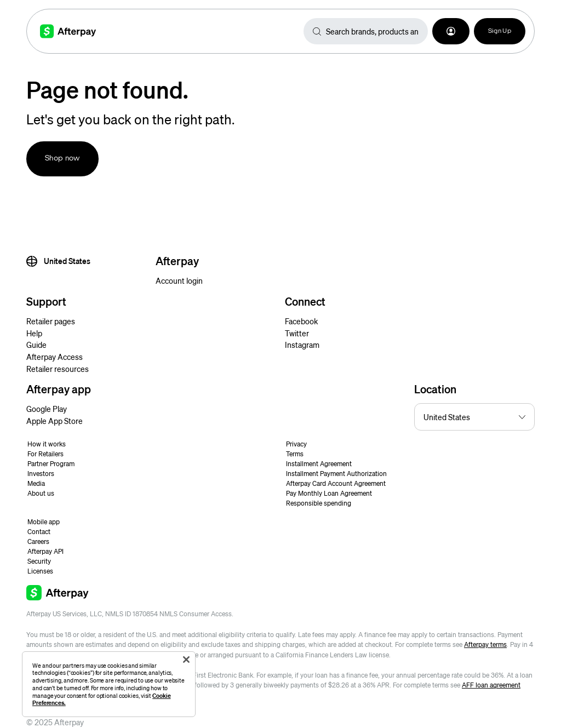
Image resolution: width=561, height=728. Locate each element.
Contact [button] (39, 532)
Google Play (47, 409)
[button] (451, 31)
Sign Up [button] (500, 31)
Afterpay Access (55, 357)
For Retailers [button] (45, 454)
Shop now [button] (62, 159)
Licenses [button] (40, 571)
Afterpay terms (485, 644)
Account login (179, 280)
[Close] (186, 660)
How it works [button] (47, 444)
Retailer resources (58, 369)
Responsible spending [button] (319, 503)
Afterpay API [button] (45, 551)
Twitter (297, 333)
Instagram (302, 345)
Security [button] (39, 561)
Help (34, 333)
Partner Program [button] (51, 464)
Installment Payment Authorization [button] (336, 474)
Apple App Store (55, 421)
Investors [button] (41, 474)
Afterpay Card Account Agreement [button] (336, 483)
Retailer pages (51, 321)
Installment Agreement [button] (319, 464)
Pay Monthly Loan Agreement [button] (329, 493)
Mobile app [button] (44, 522)
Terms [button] (295, 454)
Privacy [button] (296, 444)
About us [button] (41, 493)
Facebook (301, 321)
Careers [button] (38, 541)
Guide (36, 345)
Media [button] (36, 483)
